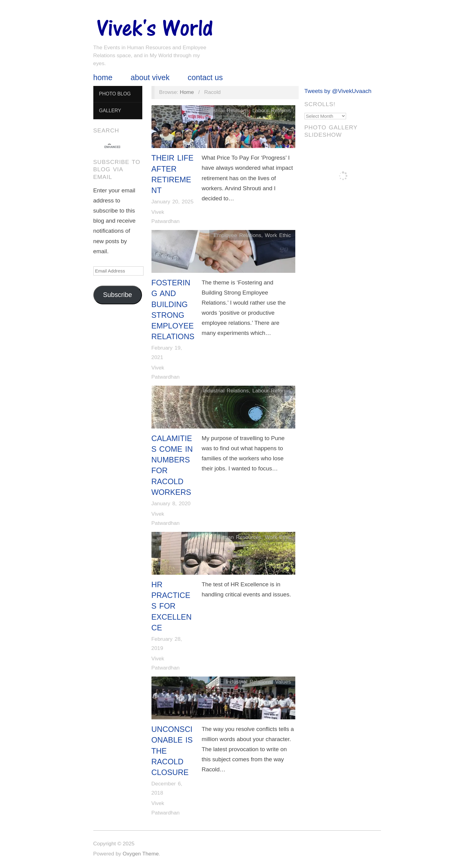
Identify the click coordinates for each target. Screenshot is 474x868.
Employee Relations (237, 235)
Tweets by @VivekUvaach (338, 91)
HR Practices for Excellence (172, 606)
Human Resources (239, 537)
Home (103, 78)
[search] (112, 147)
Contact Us (205, 78)
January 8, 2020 (171, 503)
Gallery (110, 111)
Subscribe (118, 295)
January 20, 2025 (173, 202)
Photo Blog (115, 94)
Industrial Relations (226, 110)
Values (283, 682)
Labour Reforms (272, 110)
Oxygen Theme (141, 854)
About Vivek (150, 78)
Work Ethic (278, 235)
